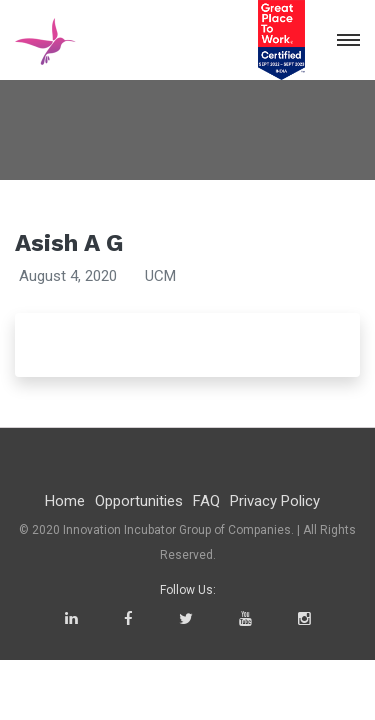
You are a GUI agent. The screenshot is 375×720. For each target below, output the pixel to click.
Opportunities (139, 501)
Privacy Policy (275, 501)
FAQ (206, 501)
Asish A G (69, 243)
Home (65, 501)
